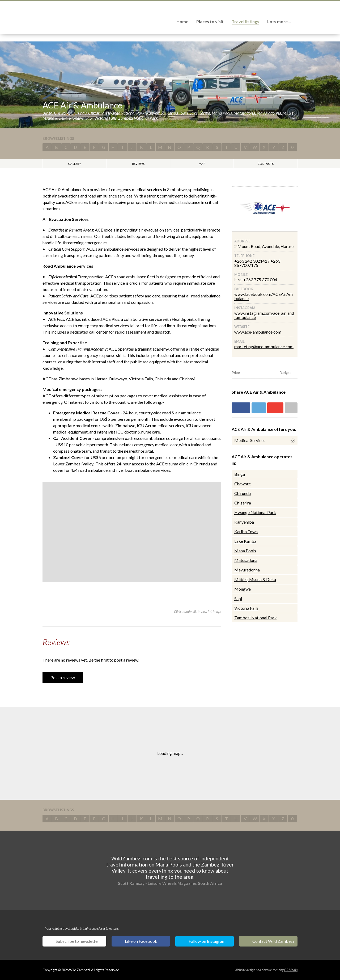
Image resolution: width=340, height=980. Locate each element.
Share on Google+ (275, 408)
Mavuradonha (247, 570)
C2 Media (291, 970)
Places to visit (210, 21)
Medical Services (250, 440)
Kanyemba (244, 522)
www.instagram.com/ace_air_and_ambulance (264, 315)
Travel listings (245, 21)
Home (182, 21)
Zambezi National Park (256, 618)
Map (202, 164)
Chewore (243, 484)
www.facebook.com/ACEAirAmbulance (263, 296)
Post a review (63, 677)
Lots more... (279, 21)
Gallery (75, 164)
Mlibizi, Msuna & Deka (255, 579)
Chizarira (243, 503)
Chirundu (243, 493)
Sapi (238, 598)
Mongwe (243, 589)
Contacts (265, 164)
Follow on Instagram (207, 941)
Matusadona (246, 560)
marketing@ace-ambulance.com (264, 346)
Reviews (138, 164)
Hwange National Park (255, 512)
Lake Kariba (245, 541)
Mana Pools (245, 551)
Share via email (291, 408)
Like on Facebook (141, 941)
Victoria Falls (246, 608)
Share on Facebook (241, 408)
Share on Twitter (259, 408)
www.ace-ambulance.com (258, 332)
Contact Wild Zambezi (273, 941)
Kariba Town (246, 531)
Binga (240, 474)
